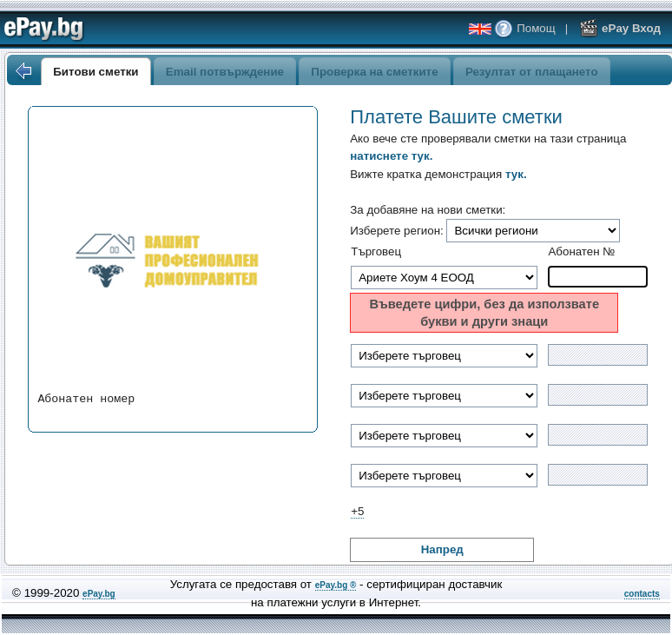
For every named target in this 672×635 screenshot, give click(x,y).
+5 (357, 511)
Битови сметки (96, 72)
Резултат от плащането (532, 72)
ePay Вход (620, 28)
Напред (442, 549)
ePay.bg (99, 594)
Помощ (524, 28)
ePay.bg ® (336, 585)
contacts (642, 594)
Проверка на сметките (374, 72)
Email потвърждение (225, 72)
